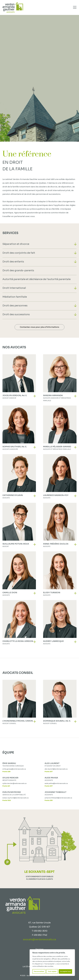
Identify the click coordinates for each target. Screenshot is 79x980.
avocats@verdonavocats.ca (39, 939)
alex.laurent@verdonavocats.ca (56, 769)
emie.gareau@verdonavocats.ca (14, 769)
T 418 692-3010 (40, 931)
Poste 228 (6, 772)
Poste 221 (6, 786)
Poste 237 (49, 772)
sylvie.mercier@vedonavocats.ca (14, 783)
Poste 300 (7, 800)
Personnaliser (39, 971)
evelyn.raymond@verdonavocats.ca (15, 798)
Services (39, 949)
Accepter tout (65, 971)
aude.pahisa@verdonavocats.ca (56, 783)
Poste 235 (49, 800)
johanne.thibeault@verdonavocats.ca (58, 798)
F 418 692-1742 (40, 935)
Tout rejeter (52, 971)
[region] (52, 963)
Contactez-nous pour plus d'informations (39, 327)
